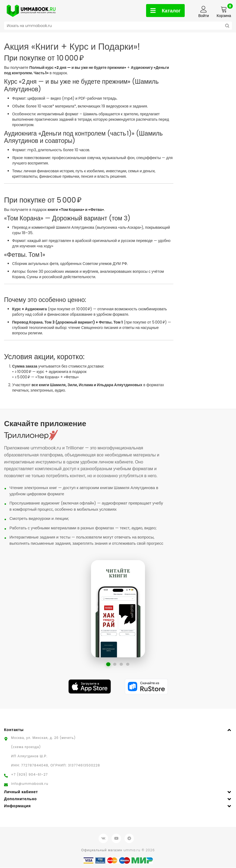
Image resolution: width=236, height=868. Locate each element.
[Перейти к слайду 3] (121, 664)
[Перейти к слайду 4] (128, 664)
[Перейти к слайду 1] (108, 664)
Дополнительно (20, 799)
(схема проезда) (26, 747)
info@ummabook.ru (30, 784)
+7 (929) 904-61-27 (29, 775)
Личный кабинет (21, 792)
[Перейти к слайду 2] (115, 664)
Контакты (14, 730)
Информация (17, 806)
